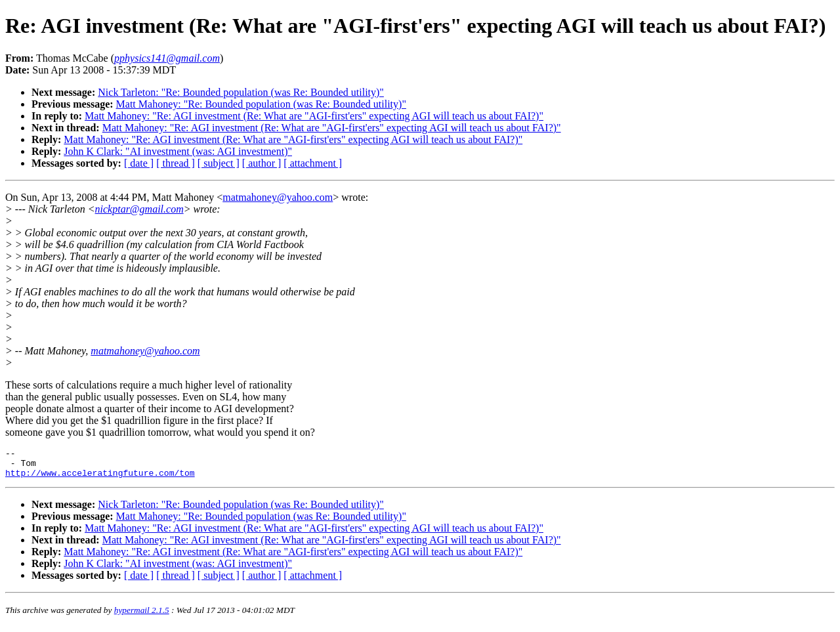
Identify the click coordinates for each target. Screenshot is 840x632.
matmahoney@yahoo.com (278, 197)
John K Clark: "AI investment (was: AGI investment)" (178, 151)
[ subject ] (219, 163)
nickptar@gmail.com (139, 209)
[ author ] (262, 163)
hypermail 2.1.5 (142, 616)
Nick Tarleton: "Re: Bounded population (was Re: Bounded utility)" (241, 92)
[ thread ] (176, 163)
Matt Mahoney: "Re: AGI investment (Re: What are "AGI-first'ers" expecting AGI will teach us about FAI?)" (314, 116)
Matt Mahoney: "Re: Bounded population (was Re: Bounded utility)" (261, 104)
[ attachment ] (313, 163)
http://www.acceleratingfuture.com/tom (100, 478)
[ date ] (139, 163)
